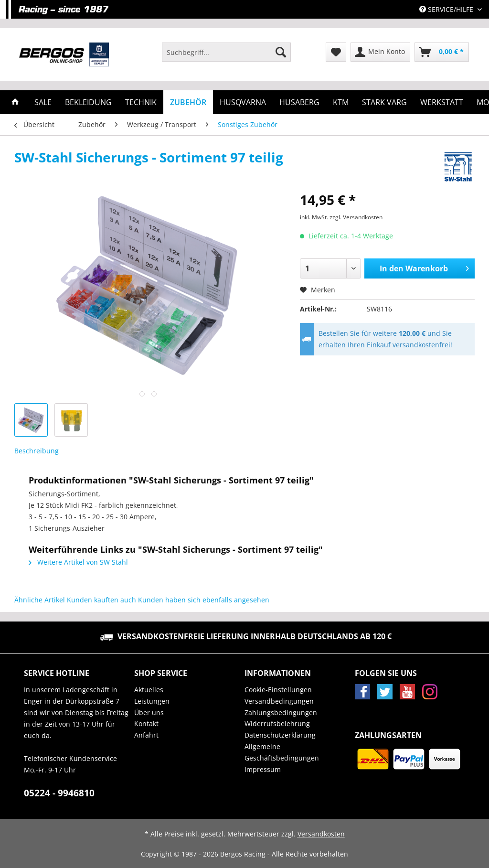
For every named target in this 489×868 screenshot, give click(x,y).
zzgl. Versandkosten (356, 217)
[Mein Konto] (380, 52)
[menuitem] (226, 57)
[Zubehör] (188, 102)
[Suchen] (281, 52)
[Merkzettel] (336, 52)
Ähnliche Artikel (40, 600)
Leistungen (152, 701)
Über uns (149, 713)
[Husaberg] (299, 102)
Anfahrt (146, 735)
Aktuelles (149, 690)
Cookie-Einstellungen (278, 690)
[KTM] (341, 102)
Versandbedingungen (279, 701)
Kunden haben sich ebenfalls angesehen (204, 600)
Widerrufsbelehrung (277, 723)
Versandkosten (321, 834)
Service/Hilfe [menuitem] (447, 9)
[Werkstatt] (442, 102)
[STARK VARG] (384, 102)
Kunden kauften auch (101, 600)
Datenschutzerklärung (280, 735)
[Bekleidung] (88, 102)
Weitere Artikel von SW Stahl (78, 562)
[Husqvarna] (243, 102)
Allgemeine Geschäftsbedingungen (282, 752)
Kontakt (146, 723)
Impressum (263, 769)
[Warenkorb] (442, 52)
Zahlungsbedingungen (281, 713)
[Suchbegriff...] (226, 52)
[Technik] (141, 102)
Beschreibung (37, 451)
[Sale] (43, 102)
